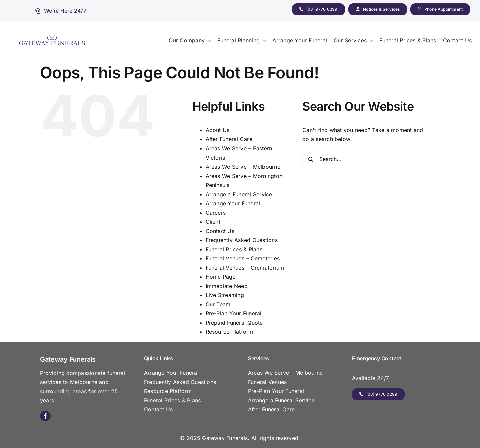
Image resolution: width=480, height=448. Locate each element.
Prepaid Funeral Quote (234, 323)
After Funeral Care (229, 139)
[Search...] (366, 159)
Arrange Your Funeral (233, 203)
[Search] (311, 159)
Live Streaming (225, 295)
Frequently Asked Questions (242, 240)
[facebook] (45, 416)
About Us (218, 130)
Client (213, 222)
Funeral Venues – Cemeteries (243, 258)
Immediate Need (227, 286)
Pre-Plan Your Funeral (234, 313)
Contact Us (220, 231)
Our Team (218, 304)
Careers (216, 213)
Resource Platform (229, 332)
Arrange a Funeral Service (239, 194)
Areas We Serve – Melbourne (243, 167)
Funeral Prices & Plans (234, 249)
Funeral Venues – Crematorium (245, 268)
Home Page (221, 277)
